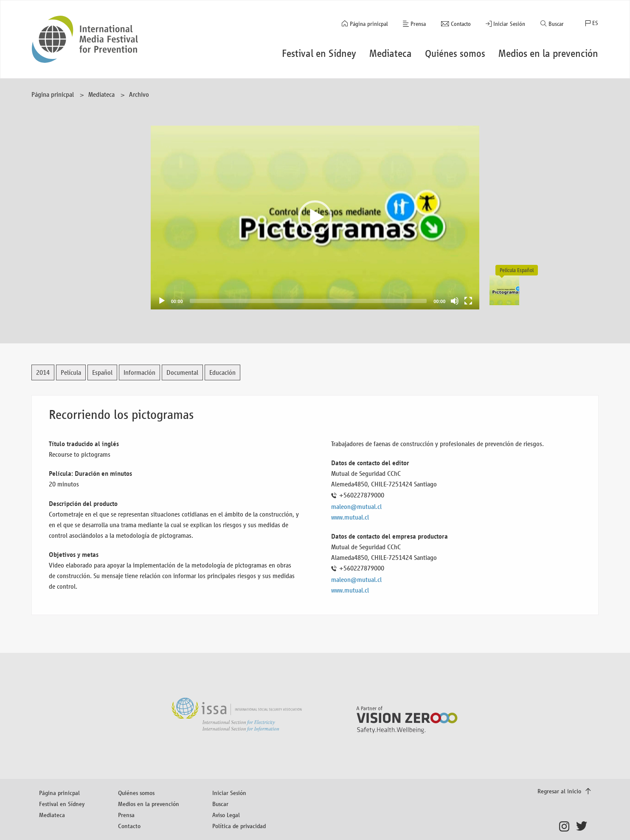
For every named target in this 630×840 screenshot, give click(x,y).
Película (71, 372)
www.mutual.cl (350, 517)
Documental (182, 372)
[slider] (308, 301)
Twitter (584, 826)
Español (102, 372)
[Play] (162, 301)
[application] (315, 218)
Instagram (567, 826)
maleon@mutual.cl (356, 507)
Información (139, 372)
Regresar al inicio (560, 791)
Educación (222, 372)
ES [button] (595, 23)
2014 (43, 372)
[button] (315, 217)
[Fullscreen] (468, 301)
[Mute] (455, 301)
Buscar (556, 24)
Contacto (461, 24)
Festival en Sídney (62, 804)
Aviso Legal (226, 815)
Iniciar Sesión (509, 24)
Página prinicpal (369, 24)
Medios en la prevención (149, 804)
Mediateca (101, 94)
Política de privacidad (239, 826)
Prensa (418, 24)
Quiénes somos (136, 793)
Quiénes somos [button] (455, 53)
